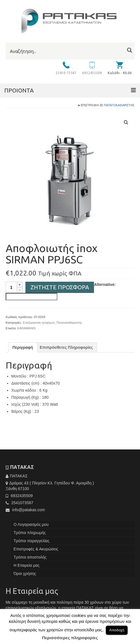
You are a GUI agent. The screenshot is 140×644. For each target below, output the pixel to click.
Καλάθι (120, 73)
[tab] (23, 347)
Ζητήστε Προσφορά (60, 287)
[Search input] (67, 51)
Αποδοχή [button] (117, 630)
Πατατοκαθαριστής (119, 105)
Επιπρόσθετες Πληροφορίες (66, 347)
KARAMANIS (26, 328)
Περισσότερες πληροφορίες (70, 638)
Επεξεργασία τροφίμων (39, 323)
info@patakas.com (25, 510)
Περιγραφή (23, 347)
